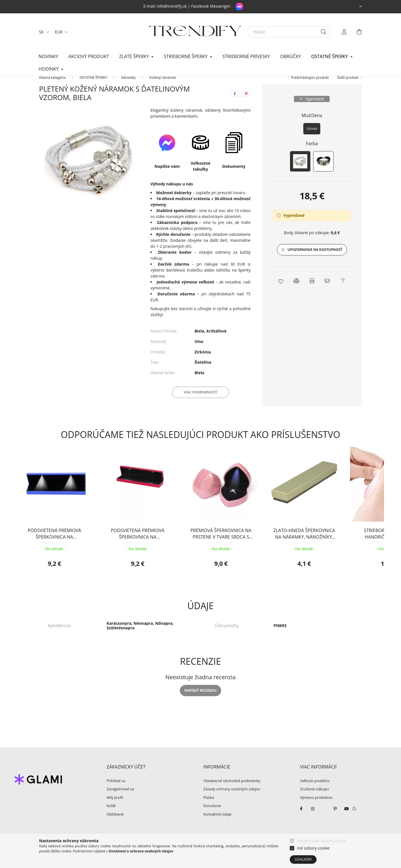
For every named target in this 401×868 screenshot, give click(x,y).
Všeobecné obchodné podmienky (232, 789)
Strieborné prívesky (246, 56)
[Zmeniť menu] (60, 32)
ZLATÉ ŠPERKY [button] (135, 56)
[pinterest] (246, 102)
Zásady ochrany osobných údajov (232, 798)
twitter (324, 817)
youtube (347, 817)
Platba (209, 806)
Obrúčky (291, 56)
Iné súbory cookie (313, 848)
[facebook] (235, 102)
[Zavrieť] (361, 7)
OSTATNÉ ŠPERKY (93, 86)
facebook (301, 817)
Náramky (128, 86)
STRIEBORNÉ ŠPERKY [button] (186, 56)
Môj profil (115, 806)
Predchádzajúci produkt (310, 86)
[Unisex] (312, 137)
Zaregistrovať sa (120, 798)
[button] (312, 258)
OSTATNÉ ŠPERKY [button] (330, 56)
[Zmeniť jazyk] (43, 32)
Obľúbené (115, 823)
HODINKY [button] (49, 69)
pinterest (335, 817)
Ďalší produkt (348, 86)
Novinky (48, 56)
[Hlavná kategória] (52, 86)
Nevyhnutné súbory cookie (322, 841)
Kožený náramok (163, 86)
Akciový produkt (88, 56)
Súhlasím (303, 859)
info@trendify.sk (172, 6)
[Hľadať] (289, 32)
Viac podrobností (200, 401)
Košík (111, 814)
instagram (313, 817)
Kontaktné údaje (217, 823)
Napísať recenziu (200, 699)
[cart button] (359, 32)
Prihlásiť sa (116, 789)
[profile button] (344, 32)
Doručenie (212, 814)
